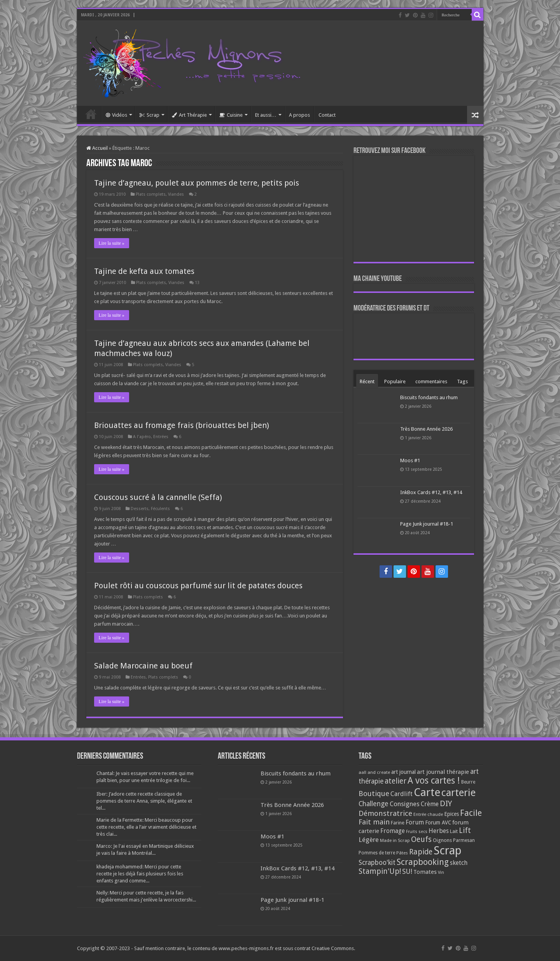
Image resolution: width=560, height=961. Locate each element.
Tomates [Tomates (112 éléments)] (425, 872)
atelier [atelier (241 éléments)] (395, 781)
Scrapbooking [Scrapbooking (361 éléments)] (423, 862)
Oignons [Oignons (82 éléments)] (442, 840)
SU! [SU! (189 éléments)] (407, 871)
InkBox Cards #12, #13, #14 (431, 492)
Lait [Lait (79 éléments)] (454, 831)
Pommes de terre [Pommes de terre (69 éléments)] (377, 853)
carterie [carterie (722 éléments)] (458, 793)
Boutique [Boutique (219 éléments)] (374, 794)
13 (197, 283)
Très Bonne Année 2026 (426, 429)
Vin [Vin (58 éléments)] (441, 872)
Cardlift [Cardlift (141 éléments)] (402, 794)
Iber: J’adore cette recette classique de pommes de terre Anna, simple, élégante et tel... (144, 801)
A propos (299, 115)
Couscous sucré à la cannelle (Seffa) (158, 497)
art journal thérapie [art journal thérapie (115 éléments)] (443, 772)
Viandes (176, 194)
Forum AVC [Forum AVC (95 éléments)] (438, 822)
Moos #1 (410, 460)
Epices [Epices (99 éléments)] (451, 814)
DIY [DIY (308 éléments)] (446, 803)
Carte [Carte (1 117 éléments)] (427, 792)
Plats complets (151, 194)
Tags (462, 381)
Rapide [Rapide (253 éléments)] (421, 852)
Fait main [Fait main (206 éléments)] (374, 822)
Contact (327, 115)
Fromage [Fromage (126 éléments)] (393, 831)
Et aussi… (266, 115)
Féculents (160, 509)
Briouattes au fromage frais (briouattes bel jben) (182, 425)
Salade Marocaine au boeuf (143, 666)
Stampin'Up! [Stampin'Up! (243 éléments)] (380, 871)
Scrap (150, 115)
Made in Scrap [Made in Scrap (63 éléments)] (395, 840)
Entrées (161, 437)
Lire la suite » (112, 243)
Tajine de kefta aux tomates (144, 271)
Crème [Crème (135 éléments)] (430, 804)
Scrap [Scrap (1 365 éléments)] (448, 851)
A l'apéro (142, 437)
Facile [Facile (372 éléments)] (471, 813)
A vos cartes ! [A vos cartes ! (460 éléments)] (434, 781)
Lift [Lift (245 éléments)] (465, 830)
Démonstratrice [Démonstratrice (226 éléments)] (385, 813)
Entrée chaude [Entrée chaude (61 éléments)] (428, 814)
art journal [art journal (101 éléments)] (403, 772)
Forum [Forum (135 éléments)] (415, 822)
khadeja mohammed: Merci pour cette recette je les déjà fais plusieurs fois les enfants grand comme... (140, 874)
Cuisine (231, 115)
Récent (367, 381)
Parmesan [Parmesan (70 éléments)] (464, 840)
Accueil (91, 114)
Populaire (395, 381)
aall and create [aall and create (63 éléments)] (374, 772)
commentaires (431, 381)
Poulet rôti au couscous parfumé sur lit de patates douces (198, 586)
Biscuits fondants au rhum (429, 397)
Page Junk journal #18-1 (427, 524)
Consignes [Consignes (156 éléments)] (405, 804)
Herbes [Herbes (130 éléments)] (439, 831)
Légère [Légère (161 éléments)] (369, 840)
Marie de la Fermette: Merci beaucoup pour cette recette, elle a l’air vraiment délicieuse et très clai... (146, 827)
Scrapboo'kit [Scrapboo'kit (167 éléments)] (377, 863)
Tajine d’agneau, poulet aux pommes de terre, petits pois (197, 183)
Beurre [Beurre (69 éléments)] (468, 782)
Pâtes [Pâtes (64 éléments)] (402, 853)
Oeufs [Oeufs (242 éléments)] (421, 839)
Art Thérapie (189, 115)
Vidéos (116, 115)
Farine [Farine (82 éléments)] (398, 823)
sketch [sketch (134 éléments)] (459, 863)
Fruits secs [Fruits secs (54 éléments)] (417, 832)
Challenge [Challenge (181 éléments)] (374, 804)
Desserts (140, 509)
